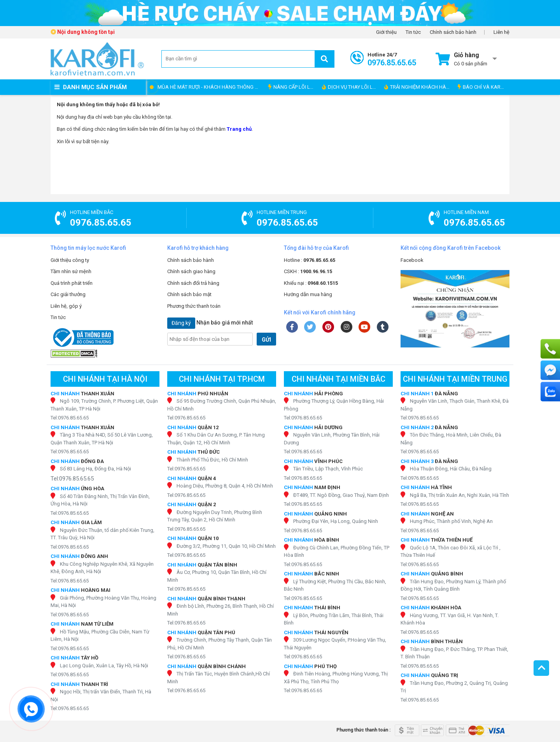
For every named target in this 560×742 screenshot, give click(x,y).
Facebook (412, 260)
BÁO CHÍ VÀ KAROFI (483, 87)
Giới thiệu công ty (70, 260)
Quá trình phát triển (72, 283)
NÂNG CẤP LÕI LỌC (292, 87)
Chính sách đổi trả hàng (193, 283)
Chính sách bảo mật (189, 294)
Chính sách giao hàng (191, 271)
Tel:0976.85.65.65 (70, 418)
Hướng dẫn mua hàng (308, 294)
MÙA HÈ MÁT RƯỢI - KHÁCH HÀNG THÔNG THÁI (211, 87)
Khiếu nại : (311, 283)
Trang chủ (239, 129)
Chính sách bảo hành (453, 32)
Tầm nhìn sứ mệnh (71, 271)
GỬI (266, 340)
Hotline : (310, 260)
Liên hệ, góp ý (66, 306)
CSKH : (308, 271)
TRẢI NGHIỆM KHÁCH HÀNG (419, 87)
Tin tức (413, 32)
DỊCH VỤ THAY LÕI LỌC (351, 87)
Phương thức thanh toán (194, 306)
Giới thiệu (386, 32)
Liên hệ (501, 32)
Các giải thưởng (68, 294)
